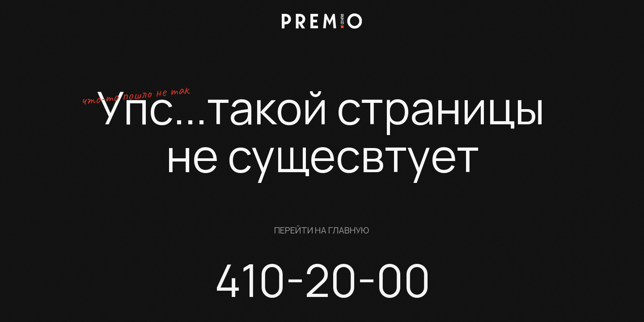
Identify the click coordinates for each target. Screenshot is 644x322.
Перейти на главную (322, 230)
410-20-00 (323, 280)
